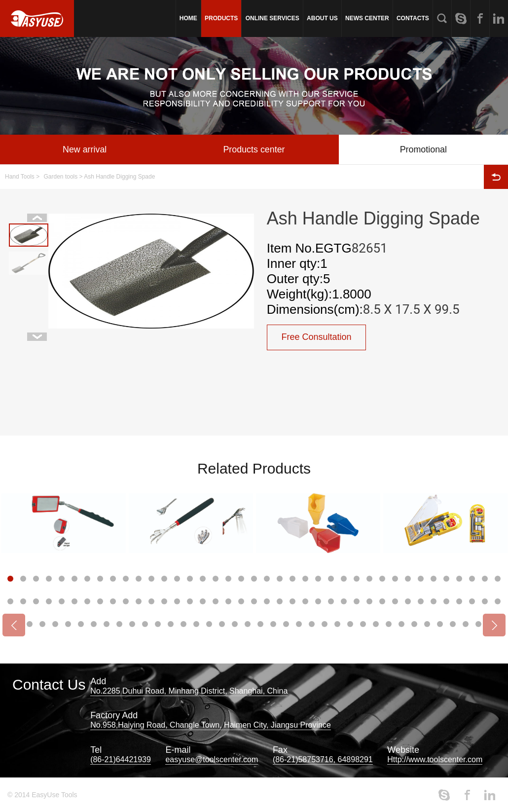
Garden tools (61, 177)
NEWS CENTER (367, 18)
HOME (188, 18)
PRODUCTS (221, 18)
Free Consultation (317, 337)
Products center (254, 149)
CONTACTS (413, 18)
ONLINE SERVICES (272, 18)
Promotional (423, 149)
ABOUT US (322, 18)
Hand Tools (20, 177)
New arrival (85, 149)
